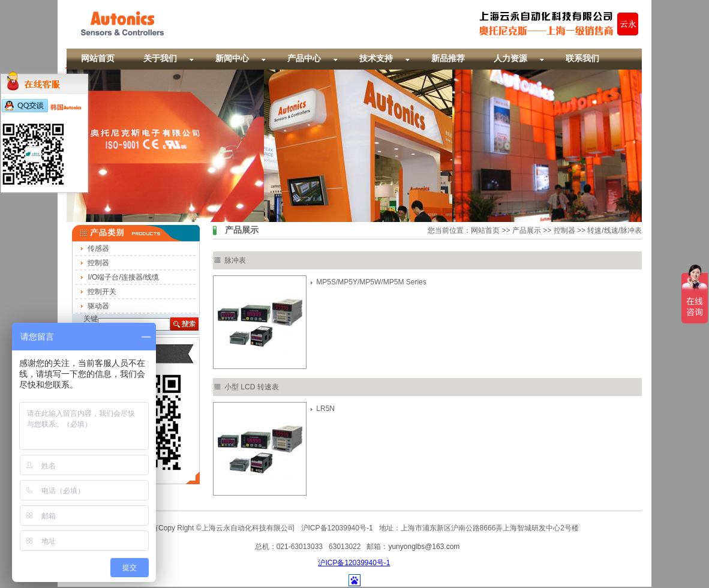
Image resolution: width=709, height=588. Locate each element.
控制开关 (102, 292)
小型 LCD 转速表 (252, 387)
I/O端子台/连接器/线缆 (123, 277)
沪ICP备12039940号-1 (354, 563)
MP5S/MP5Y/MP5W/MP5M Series (371, 282)
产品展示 (527, 230)
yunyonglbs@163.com (424, 547)
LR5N (325, 409)
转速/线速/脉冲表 (615, 230)
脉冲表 (235, 260)
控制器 (98, 263)
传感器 (98, 248)
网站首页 (485, 230)
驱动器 (98, 306)
